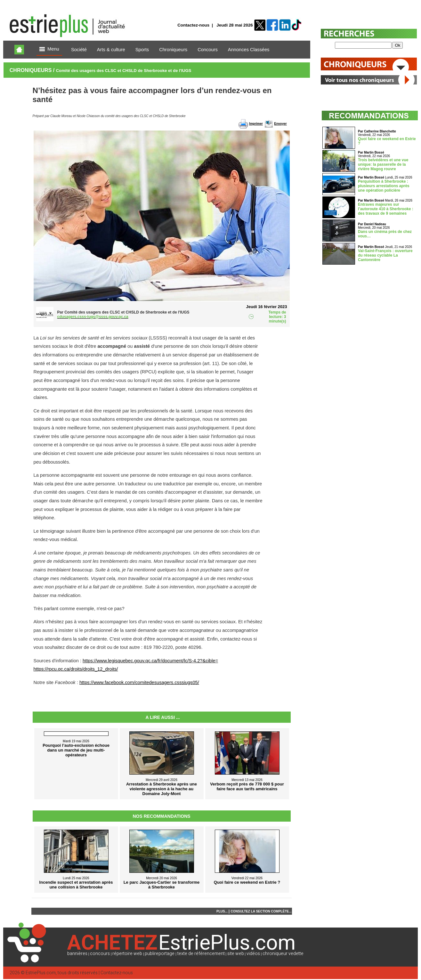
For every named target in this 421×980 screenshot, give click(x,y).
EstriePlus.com (41, 973)
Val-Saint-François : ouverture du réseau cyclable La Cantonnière (385, 255)
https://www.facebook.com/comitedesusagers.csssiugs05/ (139, 682)
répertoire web (127, 954)
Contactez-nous (193, 25)
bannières (77, 954)
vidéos (253, 954)
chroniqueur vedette (283, 954)
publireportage (160, 954)
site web (236, 954)
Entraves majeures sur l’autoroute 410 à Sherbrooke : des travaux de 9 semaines (386, 209)
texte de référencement (201, 954)
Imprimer (256, 124)
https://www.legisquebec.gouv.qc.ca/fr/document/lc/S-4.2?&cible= (150, 661)
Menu (49, 49)
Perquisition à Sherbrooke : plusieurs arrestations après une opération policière (384, 186)
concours (100, 954)
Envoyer (280, 124)
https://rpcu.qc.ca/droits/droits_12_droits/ (76, 669)
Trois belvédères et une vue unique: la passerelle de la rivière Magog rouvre (383, 164)
